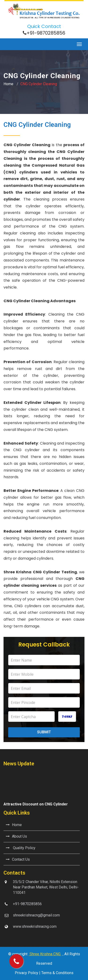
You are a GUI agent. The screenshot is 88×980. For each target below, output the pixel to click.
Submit (44, 732)
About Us (16, 836)
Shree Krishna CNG (45, 954)
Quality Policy (21, 848)
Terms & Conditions (57, 973)
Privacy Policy (27, 973)
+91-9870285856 (46, 33)
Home (8, 84)
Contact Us (18, 859)
